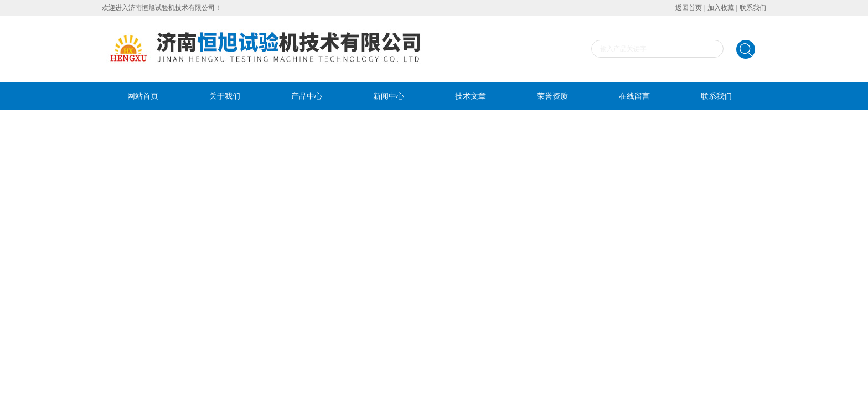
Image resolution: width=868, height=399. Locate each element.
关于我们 (225, 96)
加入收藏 (721, 8)
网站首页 (143, 96)
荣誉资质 (552, 96)
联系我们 (753, 8)
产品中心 (307, 96)
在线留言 (634, 96)
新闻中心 (389, 96)
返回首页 (689, 8)
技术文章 (471, 96)
